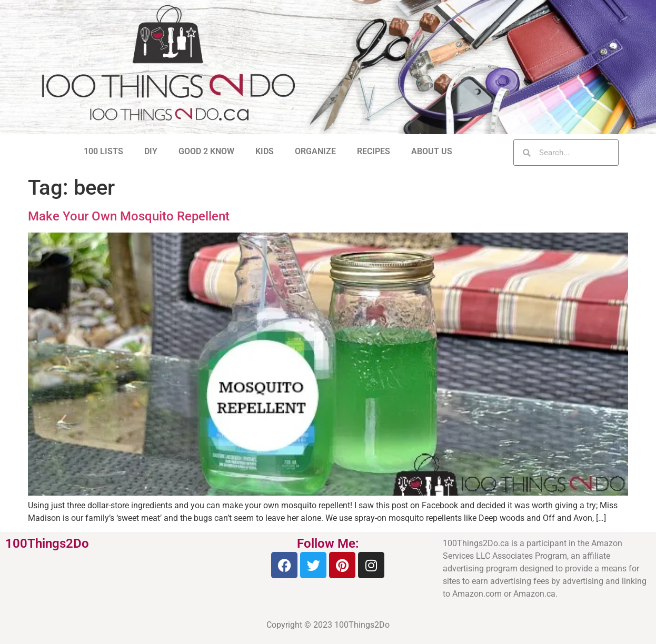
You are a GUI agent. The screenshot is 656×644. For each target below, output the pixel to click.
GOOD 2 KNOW (206, 151)
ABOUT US (432, 151)
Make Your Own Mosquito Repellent (129, 216)
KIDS (265, 151)
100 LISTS (103, 151)
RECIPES (374, 151)
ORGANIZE (315, 151)
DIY (151, 151)
